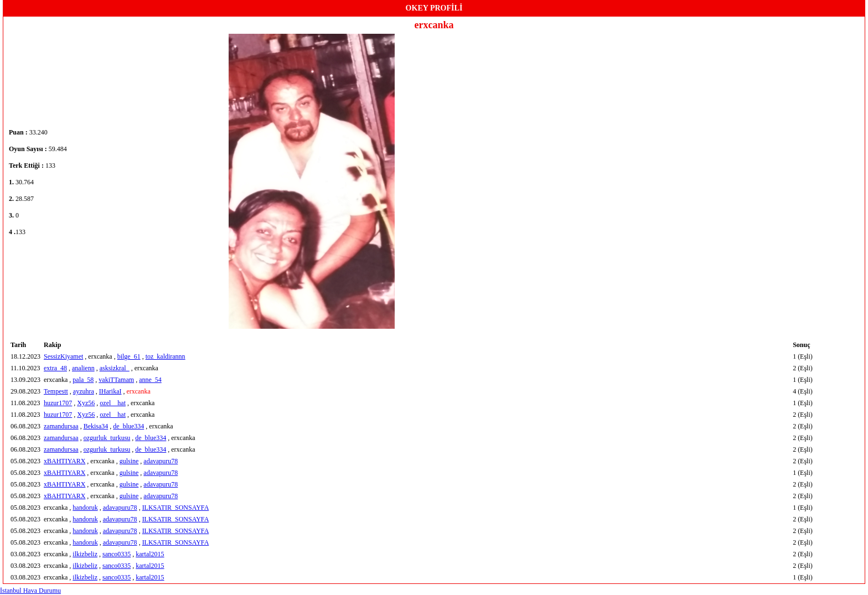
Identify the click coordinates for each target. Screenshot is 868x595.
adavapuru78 (161, 461)
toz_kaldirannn (166, 356)
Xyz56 (86, 403)
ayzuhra (84, 391)
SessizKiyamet (63, 356)
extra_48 (55, 368)
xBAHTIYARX (64, 461)
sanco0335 (117, 554)
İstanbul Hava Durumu (30, 591)
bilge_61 (129, 356)
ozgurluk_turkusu (107, 438)
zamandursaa (61, 426)
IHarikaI (110, 391)
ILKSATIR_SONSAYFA (176, 508)
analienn (83, 368)
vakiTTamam (116, 380)
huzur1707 (58, 403)
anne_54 (150, 380)
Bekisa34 (96, 426)
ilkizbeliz (85, 554)
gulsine (129, 461)
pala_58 (83, 380)
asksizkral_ (115, 368)
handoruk (85, 508)
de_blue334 (128, 426)
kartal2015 (150, 554)
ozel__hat (113, 403)
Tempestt (56, 391)
